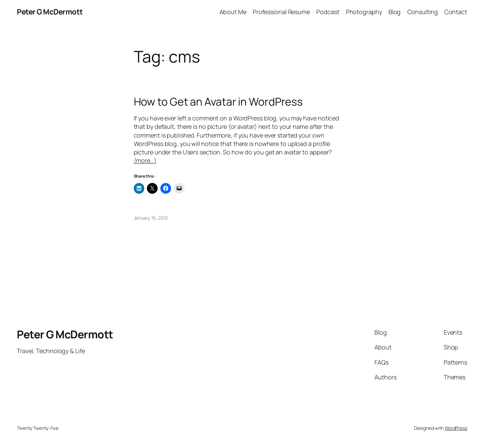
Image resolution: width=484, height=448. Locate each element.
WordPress (456, 428)
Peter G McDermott (50, 12)
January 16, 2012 (151, 218)
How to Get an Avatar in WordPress (218, 102)
